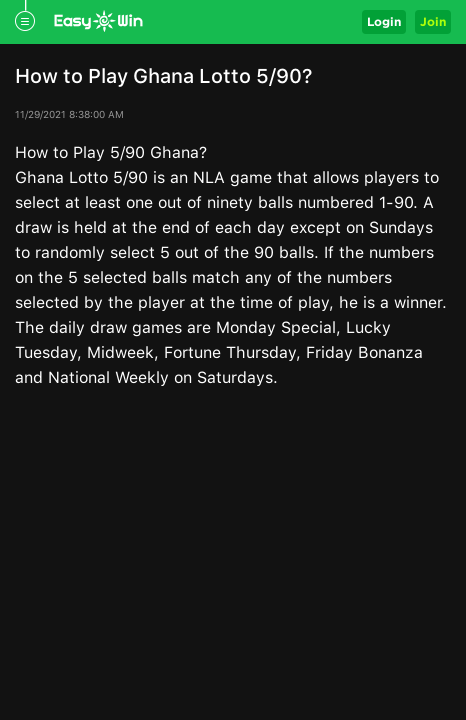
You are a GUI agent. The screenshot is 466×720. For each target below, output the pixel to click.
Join (433, 21)
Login (384, 21)
